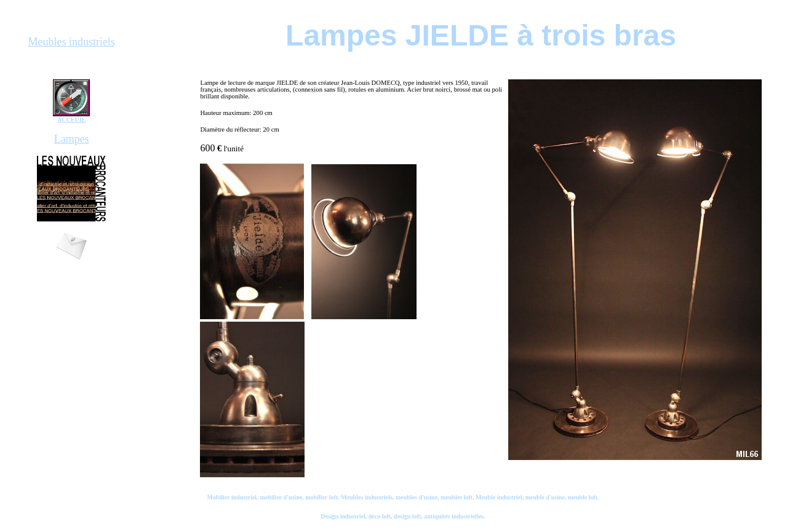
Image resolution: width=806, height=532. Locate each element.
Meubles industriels (71, 42)
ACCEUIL (71, 120)
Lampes (72, 139)
